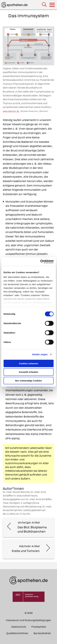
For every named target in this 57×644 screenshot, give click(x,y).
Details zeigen (40, 354)
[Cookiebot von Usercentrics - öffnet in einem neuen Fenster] (41, 262)
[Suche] (45, 5)
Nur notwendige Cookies (29, 380)
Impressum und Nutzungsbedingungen (28, 620)
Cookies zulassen (29, 363)
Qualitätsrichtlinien (17, 633)
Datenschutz (19, 627)
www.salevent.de (11, 111)
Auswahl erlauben (28, 372)
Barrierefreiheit (42, 633)
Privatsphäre (39, 627)
